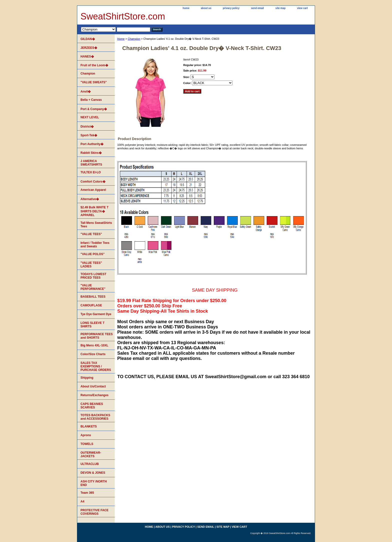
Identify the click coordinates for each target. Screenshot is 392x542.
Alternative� (90, 199)
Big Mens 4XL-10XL (94, 345)
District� (87, 127)
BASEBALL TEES (93, 297)
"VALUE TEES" (91, 234)
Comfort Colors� (93, 182)
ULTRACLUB (90, 464)
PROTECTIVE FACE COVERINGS (94, 512)
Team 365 (87, 493)
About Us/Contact (93, 386)
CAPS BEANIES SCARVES (92, 406)
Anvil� (86, 92)
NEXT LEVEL (90, 117)
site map (281, 8)
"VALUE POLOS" (93, 254)
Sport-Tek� (89, 135)
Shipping (87, 378)
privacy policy (231, 8)
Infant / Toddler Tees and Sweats (95, 245)
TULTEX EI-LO (91, 172)
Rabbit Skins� (91, 153)
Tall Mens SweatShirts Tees (96, 225)
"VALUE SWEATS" (94, 82)
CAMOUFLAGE (91, 305)
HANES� (87, 57)
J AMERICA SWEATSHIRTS (91, 163)
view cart (302, 8)
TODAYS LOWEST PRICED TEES (93, 276)
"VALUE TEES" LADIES (91, 265)
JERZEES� (89, 48)
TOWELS (87, 444)
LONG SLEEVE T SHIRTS (92, 325)
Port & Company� (94, 109)
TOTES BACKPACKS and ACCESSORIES (95, 417)
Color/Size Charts (93, 354)
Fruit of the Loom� (94, 65)
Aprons (86, 435)
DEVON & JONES (93, 473)
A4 (82, 501)
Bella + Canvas (91, 100)
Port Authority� (92, 144)
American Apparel (93, 190)
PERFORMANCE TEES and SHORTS (97, 336)
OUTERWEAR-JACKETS (91, 454)
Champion (134, 39)
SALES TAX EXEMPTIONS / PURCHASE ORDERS (96, 366)
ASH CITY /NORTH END (94, 483)
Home (121, 39)
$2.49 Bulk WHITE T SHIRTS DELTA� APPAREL (94, 211)
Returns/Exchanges (94, 395)
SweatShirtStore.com (123, 16)
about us (206, 8)
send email (257, 8)
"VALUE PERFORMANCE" (93, 287)
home (186, 8)
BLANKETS (89, 426)
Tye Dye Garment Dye (96, 314)
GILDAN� (88, 39)
